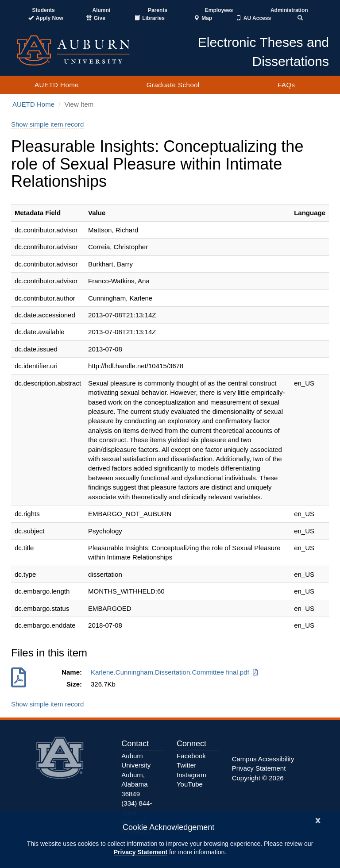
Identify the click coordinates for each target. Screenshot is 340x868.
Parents (158, 10)
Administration (289, 10)
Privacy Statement (141, 852)
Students (43, 10)
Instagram (191, 775)
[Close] (318, 820)
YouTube (190, 784)
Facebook (191, 756)
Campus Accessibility (263, 759)
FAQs (286, 85)
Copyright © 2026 (258, 778)
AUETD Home (57, 85)
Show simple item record (47, 124)
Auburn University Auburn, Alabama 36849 (136, 775)
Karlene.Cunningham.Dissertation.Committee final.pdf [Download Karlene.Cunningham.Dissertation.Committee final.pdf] (175, 672)
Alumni (102, 10)
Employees (219, 10)
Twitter (186, 765)
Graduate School (173, 85)
